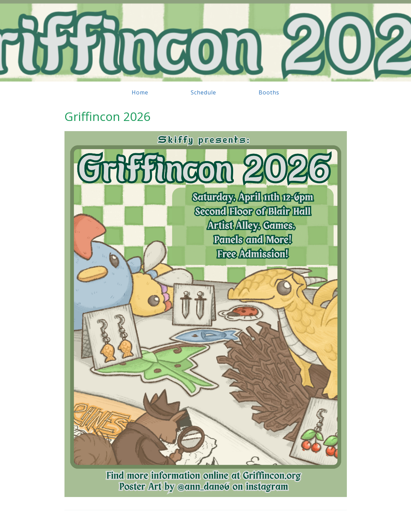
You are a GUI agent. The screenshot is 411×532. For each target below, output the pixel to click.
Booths (269, 92)
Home (140, 92)
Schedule (203, 92)
